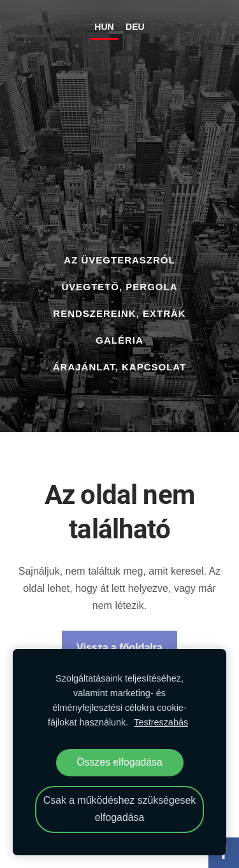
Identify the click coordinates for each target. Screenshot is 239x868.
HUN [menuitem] (104, 27)
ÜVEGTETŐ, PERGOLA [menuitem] (119, 287)
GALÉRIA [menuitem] (119, 340)
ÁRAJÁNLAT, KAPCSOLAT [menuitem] (119, 367)
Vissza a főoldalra (119, 647)
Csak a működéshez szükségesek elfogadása (119, 809)
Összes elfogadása (119, 762)
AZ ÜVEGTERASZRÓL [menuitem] (119, 260)
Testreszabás (161, 722)
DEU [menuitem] (135, 27)
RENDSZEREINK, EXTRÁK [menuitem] (119, 313)
